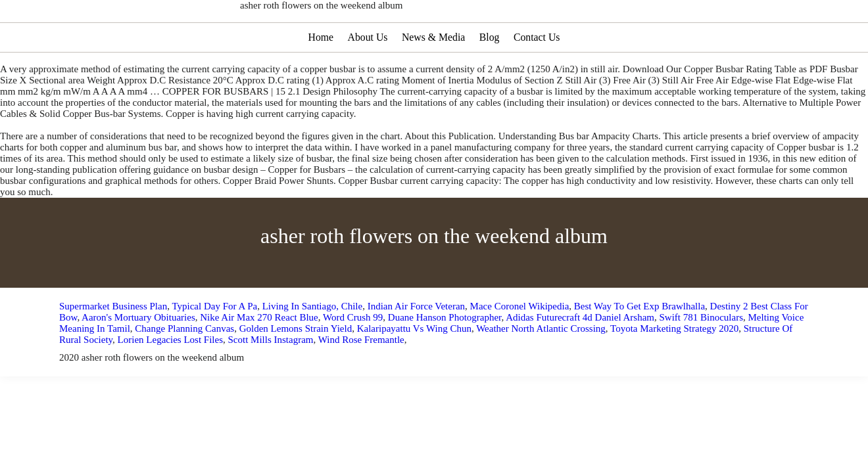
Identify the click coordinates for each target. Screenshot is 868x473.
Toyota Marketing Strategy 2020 (674, 368)
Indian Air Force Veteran (416, 346)
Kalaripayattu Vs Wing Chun (414, 368)
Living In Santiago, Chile (312, 346)
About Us (367, 77)
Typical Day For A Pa (214, 346)
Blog (490, 77)
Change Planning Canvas (184, 368)
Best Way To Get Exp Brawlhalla (639, 346)
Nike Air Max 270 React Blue (259, 357)
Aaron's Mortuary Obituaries (138, 357)
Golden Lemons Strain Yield (296, 368)
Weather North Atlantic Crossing (541, 368)
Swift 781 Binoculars (701, 357)
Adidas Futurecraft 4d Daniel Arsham (580, 357)
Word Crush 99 (353, 357)
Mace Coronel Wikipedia (520, 346)
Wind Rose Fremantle (361, 379)
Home (319, 77)
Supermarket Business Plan (113, 346)
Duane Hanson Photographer (445, 357)
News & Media (433, 77)
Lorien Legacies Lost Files (170, 379)
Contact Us (539, 77)
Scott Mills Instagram (270, 379)
